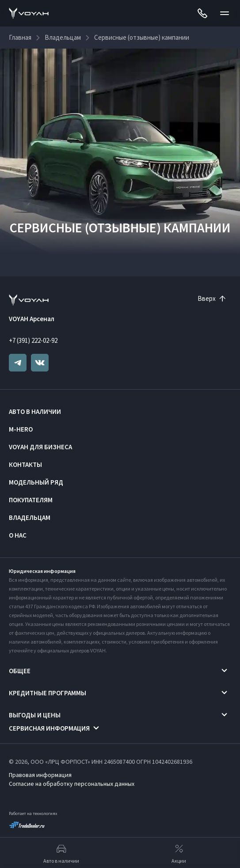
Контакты (25, 464)
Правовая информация (40, 775)
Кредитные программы (48, 693)
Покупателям (31, 500)
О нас (18, 535)
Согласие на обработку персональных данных (72, 784)
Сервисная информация (49, 728)
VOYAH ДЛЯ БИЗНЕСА (40, 447)
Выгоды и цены (35, 715)
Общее (20, 671)
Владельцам (30, 517)
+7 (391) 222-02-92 (33, 340)
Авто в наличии (35, 411)
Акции (179, 853)
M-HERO (21, 429)
